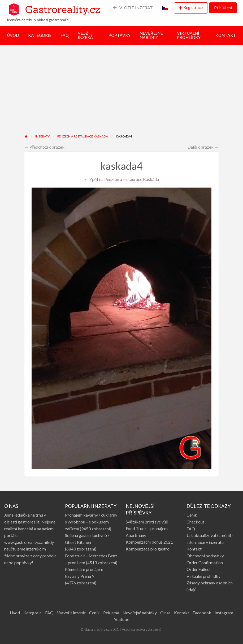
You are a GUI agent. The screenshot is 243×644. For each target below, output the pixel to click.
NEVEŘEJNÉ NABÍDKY (151, 35)
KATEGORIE (40, 35)
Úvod (15, 613)
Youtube (121, 619)
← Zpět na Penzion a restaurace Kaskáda (121, 179)
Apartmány (136, 535)
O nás (165, 613)
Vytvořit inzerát (71, 613)
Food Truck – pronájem (147, 528)
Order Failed (198, 569)
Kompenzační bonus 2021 (149, 542)
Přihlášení (223, 8)
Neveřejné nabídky (140, 613)
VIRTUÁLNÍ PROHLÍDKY (189, 35)
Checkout (195, 522)
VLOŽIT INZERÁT (133, 8)
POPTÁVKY (120, 35)
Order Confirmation (205, 563)
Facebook (202, 613)
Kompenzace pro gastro (148, 549)
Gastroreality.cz (63, 9)
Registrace (193, 7)
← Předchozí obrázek (44, 147)
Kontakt (194, 549)
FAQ (65, 35)
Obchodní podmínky (205, 556)
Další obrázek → (203, 147)
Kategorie (32, 613)
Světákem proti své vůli (147, 522)
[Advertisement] (121, 94)
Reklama (111, 613)
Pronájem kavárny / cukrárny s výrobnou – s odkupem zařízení (91, 522)
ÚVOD (13, 35)
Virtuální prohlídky (203, 576)
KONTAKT (226, 35)
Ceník (192, 515)
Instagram (224, 613)
